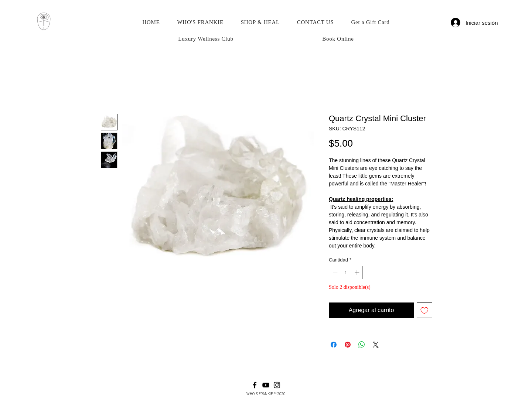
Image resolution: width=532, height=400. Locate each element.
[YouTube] (266, 385)
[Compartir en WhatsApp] (362, 345)
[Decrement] (334, 273)
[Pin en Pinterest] (348, 345)
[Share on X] (376, 345)
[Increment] (358, 273)
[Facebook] (255, 385)
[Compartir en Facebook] (334, 345)
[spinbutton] (346, 273)
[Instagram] (277, 385)
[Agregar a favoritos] (424, 310)
